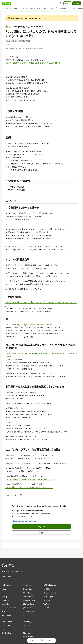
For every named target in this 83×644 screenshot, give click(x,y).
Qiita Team (6, 625)
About (4, 589)
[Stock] (15, 495)
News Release (28, 637)
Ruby (8, 41)
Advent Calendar (29, 600)
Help (4, 611)
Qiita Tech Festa (28, 604)
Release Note (27, 589)
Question (14, 8)
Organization (65, 8)
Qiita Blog (26, 633)
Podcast (46, 608)
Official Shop (7, 633)
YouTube (47, 604)
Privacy (4, 597)
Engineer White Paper (31, 611)
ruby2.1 (14, 41)
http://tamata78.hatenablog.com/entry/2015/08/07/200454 (30, 479)
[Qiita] (6, 3)
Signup (77, 3)
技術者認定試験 (25, 41)
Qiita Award (27, 608)
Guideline (5, 600)
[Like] (8, 495)
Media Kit (5, 604)
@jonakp (15, 27)
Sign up (42, 526)
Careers (25, 629)
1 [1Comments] (22, 495)
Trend (5, 8)
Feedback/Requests (9, 608)
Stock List (24, 8)
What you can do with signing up (24, 521)
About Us (26, 625)
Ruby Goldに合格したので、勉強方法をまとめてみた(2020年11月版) (33, 63)
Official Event (35, 8)
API (24, 615)
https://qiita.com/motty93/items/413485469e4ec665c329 (29, 487)
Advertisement (7, 615)
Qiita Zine (5, 629)
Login (67, 3)
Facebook (47, 600)
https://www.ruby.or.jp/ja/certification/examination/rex (29, 324)
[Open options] (49, 641)
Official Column (50, 8)
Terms (4, 593)
